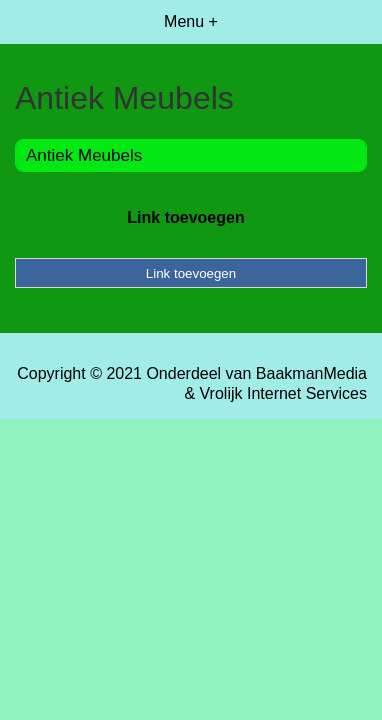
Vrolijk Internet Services (283, 393)
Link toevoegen (185, 217)
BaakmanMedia (311, 373)
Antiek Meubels (84, 155)
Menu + (191, 21)
